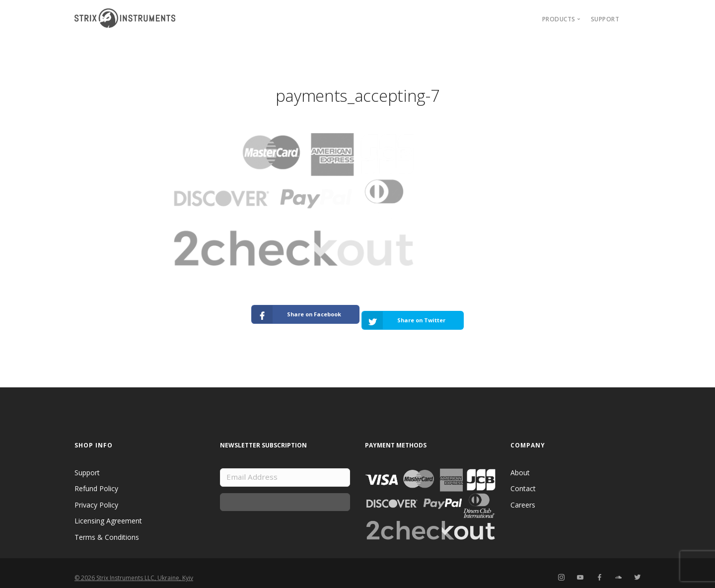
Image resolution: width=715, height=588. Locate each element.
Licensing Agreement (108, 511)
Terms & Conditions (107, 527)
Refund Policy (96, 479)
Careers (523, 495)
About (520, 463)
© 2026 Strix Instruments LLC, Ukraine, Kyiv (134, 568)
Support (605, 19)
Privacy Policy (96, 495)
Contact (523, 479)
